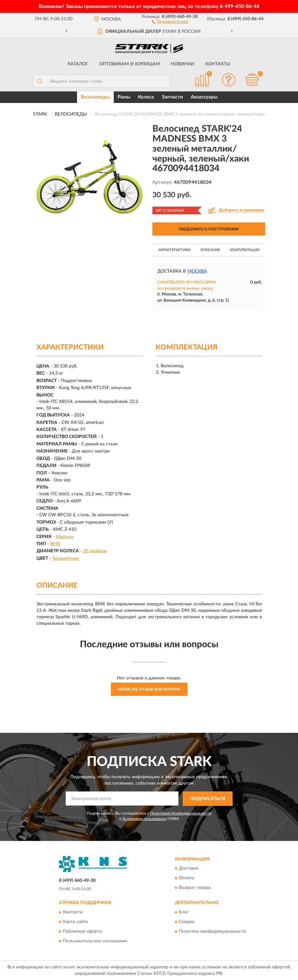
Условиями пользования (144, 819)
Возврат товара (195, 888)
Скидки (187, 922)
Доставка (189, 869)
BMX (55, 544)
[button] (170, 21)
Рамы (124, 97)
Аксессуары (204, 97)
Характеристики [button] (174, 250)
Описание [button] (210, 250)
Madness (65, 537)
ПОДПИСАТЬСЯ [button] (208, 799)
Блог (184, 912)
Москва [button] (197, 271)
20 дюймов (95, 551)
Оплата (187, 878)
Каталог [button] (78, 64)
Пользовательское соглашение (95, 941)
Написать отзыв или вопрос (149, 689)
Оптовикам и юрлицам (130, 64)
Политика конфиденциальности (212, 931)
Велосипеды (95, 97)
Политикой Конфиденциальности (181, 813)
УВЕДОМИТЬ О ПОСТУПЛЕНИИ (209, 229)
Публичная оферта (82, 931)
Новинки (183, 64)
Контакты (218, 64)
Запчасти (172, 97)
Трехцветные (66, 558)
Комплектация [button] (245, 250)
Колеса (146, 97)
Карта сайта (75, 922)
